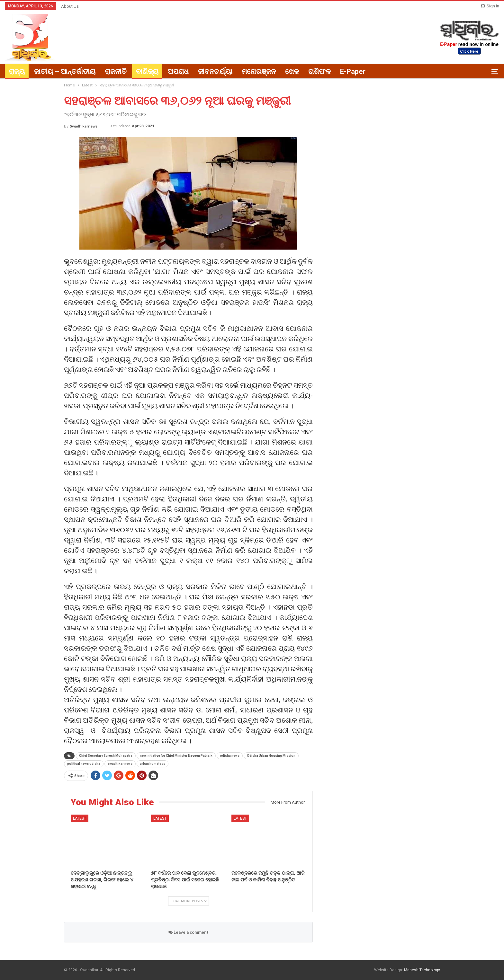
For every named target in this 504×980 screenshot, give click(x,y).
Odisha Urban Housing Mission (271, 756)
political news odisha (84, 764)
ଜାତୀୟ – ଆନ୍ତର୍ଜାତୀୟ (65, 71)
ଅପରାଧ (178, 71)
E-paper (353, 71)
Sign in (490, 6)
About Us (70, 6)
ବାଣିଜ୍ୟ (147, 71)
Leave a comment (189, 932)
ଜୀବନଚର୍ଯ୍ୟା (215, 71)
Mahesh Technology (422, 970)
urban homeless (153, 764)
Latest (80, 818)
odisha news (230, 756)
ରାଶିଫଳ (319, 71)
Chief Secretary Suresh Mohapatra (106, 756)
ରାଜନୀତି (116, 71)
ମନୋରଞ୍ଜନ (259, 71)
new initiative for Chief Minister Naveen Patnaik (176, 756)
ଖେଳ (292, 71)
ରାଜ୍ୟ (17, 71)
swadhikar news (120, 764)
